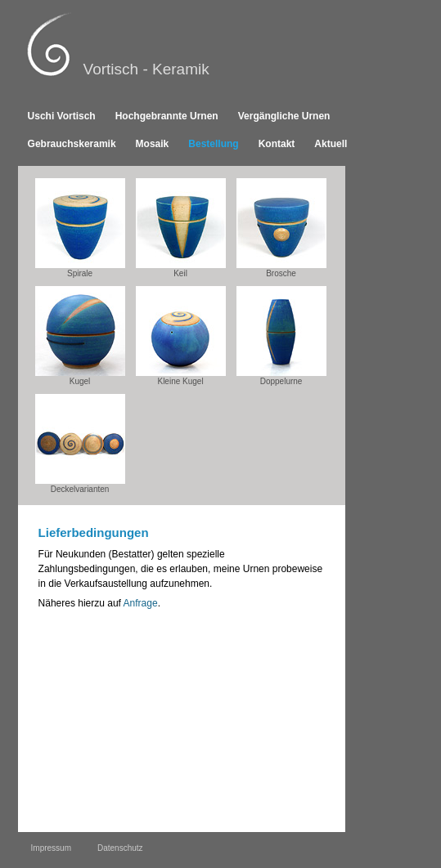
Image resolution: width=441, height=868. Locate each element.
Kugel (80, 336)
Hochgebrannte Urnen (167, 116)
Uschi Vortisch (62, 116)
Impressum (51, 848)
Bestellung (213, 144)
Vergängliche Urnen (284, 116)
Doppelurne (281, 336)
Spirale (80, 228)
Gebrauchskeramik (72, 144)
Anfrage (141, 603)
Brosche (281, 228)
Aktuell (331, 144)
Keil (181, 228)
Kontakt (277, 144)
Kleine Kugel (181, 336)
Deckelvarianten (80, 444)
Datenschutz (120, 848)
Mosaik (153, 144)
